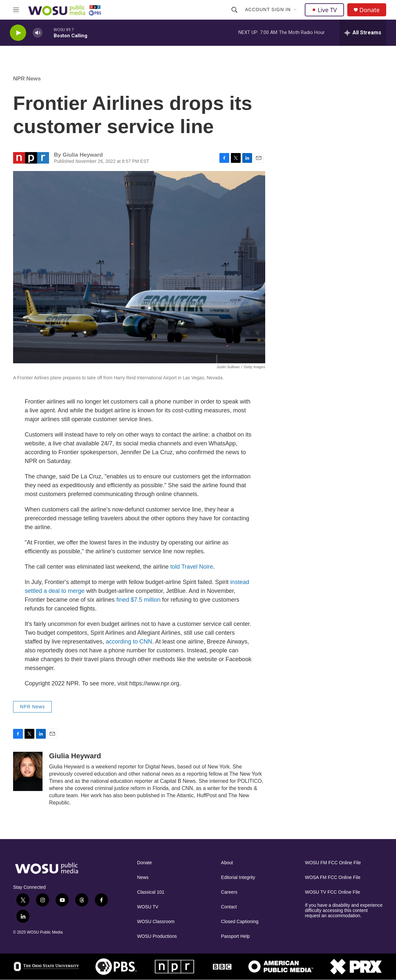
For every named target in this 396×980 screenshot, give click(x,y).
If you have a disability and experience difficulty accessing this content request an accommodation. (344, 911)
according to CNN (129, 642)
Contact (229, 907)
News (143, 877)
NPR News (27, 79)
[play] (18, 33)
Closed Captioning (240, 922)
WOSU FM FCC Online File (333, 863)
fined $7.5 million (138, 600)
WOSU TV (148, 907)
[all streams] (363, 33)
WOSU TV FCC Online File (332, 892)
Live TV (324, 10)
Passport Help (235, 936)
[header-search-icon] (234, 10)
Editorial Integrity (238, 877)
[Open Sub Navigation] (296, 10)
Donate (370, 10)
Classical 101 (151, 892)
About (227, 863)
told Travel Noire (192, 567)
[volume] (38, 33)
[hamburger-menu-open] (16, 10)
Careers (229, 892)
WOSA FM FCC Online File (333, 877)
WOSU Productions (157, 936)
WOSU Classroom (156, 922)
